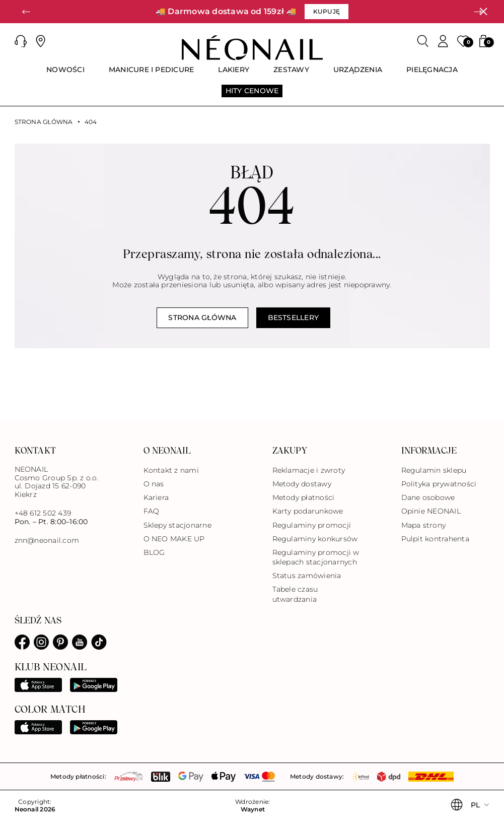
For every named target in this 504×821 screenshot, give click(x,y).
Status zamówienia (307, 576)
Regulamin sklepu (434, 470)
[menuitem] (65, 74)
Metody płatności (304, 497)
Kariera (156, 497)
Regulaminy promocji (312, 525)
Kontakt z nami (171, 470)
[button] (26, 12)
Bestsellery (294, 318)
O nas (154, 484)
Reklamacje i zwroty (309, 470)
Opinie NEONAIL (431, 511)
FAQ (152, 511)
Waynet (253, 809)
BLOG (154, 552)
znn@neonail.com (47, 541)
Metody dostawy (302, 484)
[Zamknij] (483, 12)
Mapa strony (424, 525)
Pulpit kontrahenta (435, 539)
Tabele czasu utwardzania (295, 594)
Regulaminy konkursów (315, 539)
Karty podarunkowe (308, 511)
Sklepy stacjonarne (177, 525)
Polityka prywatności (439, 484)
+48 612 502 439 (43, 513)
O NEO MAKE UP (174, 539)
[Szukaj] (423, 41)
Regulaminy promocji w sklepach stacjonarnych (316, 557)
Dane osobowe (428, 497)
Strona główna (44, 122)
